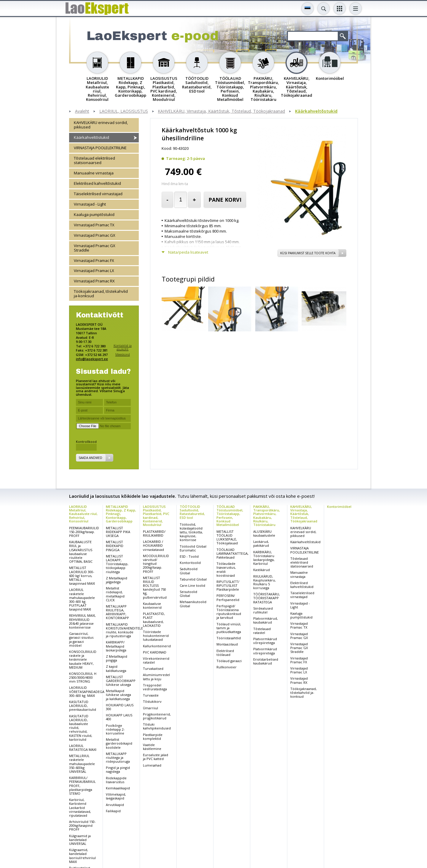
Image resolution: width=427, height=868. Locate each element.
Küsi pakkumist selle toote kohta (308, 253)
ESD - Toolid (189, 556)
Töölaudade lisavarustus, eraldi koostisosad (226, 569)
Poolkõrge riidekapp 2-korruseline (115, 729)
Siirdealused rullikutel (263, 610)
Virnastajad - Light (90, 204)
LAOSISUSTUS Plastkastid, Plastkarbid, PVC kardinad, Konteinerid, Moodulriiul (156, 515)
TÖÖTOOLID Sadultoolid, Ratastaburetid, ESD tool (192, 512)
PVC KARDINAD (155, 652)
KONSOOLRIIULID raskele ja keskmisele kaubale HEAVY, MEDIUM (83, 659)
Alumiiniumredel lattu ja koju (156, 677)
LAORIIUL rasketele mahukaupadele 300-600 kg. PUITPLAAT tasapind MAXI (82, 599)
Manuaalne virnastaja (94, 173)
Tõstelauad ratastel (262, 631)
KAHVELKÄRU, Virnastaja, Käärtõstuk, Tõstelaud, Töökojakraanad (221, 111)
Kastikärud (262, 570)
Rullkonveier (227, 667)
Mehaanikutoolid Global (193, 604)
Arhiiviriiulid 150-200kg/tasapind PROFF (82, 825)
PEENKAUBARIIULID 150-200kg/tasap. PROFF (84, 532)
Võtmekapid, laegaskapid (116, 796)
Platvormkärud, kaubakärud (266, 620)
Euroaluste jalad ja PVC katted (156, 757)
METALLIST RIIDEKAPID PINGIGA (115, 546)
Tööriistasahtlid (229, 638)
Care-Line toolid (192, 585)
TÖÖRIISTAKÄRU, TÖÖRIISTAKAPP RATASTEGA (267, 598)
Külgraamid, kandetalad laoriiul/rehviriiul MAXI (82, 856)
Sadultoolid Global (189, 571)
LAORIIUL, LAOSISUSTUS (124, 111)
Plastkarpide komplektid (153, 737)
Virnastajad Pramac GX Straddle (95, 248)
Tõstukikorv (152, 701)
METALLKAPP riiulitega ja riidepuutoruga (118, 757)
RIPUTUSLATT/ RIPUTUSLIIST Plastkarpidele (228, 585)
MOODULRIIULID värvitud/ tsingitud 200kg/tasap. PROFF (156, 564)
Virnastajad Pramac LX (94, 271)
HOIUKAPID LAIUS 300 (120, 707)
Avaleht (82, 111)
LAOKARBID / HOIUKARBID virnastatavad (153, 545)
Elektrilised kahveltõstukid (97, 183)
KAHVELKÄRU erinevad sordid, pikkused (101, 125)
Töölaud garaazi (229, 661)
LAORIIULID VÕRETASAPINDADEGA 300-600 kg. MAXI (87, 691)
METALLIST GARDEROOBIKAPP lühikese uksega (121, 681)
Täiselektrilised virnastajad (98, 194)
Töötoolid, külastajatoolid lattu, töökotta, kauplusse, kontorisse (191, 532)
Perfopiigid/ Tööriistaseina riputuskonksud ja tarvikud (229, 612)
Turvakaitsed (153, 669)
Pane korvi (225, 200)
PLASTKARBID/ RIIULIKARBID (154, 533)
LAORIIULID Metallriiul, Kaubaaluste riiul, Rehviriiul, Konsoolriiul (83, 514)
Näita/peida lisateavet (188, 252)
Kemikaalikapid (118, 788)
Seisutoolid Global (188, 594)
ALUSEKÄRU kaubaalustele (264, 533)
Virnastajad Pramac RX (94, 281)
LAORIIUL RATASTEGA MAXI (83, 748)
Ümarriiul (150, 708)
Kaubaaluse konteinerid (152, 605)
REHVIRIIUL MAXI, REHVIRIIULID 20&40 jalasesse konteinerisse (82, 621)
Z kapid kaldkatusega (116, 668)
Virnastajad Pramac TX (94, 225)
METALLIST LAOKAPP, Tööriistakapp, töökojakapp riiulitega (117, 564)
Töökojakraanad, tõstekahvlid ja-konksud (101, 294)
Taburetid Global (193, 579)
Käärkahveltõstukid (316, 111)
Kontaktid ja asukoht (123, 347)
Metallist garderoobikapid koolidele (119, 743)
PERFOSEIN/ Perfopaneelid (228, 597)
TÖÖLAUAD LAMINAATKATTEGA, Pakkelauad (232, 553)
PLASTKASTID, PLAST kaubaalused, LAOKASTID (154, 620)
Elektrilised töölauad (225, 653)
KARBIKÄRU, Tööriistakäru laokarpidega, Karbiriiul (264, 558)
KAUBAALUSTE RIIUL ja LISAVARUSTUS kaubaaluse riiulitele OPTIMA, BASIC (81, 552)
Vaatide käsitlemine (152, 747)
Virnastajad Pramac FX (94, 260)
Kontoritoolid (190, 563)
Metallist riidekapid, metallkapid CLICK (115, 594)
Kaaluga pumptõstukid (94, 214)
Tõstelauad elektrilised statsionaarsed (94, 160)
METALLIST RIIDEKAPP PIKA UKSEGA (118, 532)
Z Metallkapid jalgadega (117, 580)
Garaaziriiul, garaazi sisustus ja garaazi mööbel (81, 639)
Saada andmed (90, 458)
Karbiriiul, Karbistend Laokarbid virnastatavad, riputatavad (80, 807)
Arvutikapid (115, 805)
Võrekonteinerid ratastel (156, 660)
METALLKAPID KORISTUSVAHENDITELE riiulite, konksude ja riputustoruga (124, 630)
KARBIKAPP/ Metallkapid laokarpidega (116, 646)
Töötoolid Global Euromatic (193, 548)
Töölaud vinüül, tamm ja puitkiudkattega (229, 628)
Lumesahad (152, 765)
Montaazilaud (227, 644)
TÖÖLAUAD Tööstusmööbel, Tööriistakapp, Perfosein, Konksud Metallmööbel (230, 515)
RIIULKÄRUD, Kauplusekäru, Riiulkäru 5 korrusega (265, 582)
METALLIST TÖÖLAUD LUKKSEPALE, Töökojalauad (227, 537)
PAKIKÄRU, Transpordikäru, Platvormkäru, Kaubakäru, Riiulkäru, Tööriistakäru (267, 515)
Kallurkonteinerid (157, 646)
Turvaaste (151, 695)
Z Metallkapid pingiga (117, 658)
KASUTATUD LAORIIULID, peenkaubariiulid (83, 706)
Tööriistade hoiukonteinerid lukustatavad (156, 636)
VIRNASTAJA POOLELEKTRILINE (100, 148)
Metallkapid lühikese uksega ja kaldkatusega (118, 695)
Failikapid (113, 811)
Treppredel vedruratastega (155, 687)
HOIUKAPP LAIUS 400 (119, 717)
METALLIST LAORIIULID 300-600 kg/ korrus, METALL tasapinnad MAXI (82, 576)
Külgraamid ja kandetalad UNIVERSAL (80, 840)
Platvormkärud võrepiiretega (265, 641)
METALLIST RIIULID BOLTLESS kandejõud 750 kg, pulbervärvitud (155, 588)
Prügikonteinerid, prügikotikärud (157, 716)
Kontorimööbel (339, 507)
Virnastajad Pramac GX (95, 235)
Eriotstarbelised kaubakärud (266, 661)
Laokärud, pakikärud (261, 543)
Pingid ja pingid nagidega (118, 770)
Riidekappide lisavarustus (116, 780)
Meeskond (123, 354)
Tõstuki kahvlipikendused (157, 726)
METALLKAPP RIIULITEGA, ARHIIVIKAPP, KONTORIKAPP (117, 612)
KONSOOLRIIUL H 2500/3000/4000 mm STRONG (83, 677)
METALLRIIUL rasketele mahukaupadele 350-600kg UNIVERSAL (82, 764)
